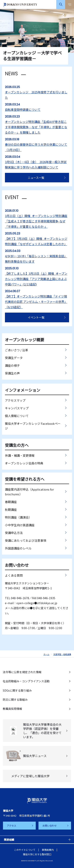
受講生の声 (12, 373)
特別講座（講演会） (18, 517)
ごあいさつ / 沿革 (16, 350)
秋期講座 (11, 510)
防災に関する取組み (15, 700)
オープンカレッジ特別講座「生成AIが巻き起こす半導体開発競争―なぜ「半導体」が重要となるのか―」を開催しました (36, 127)
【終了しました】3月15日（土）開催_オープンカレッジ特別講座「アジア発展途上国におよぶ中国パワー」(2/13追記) (36, 279)
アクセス (12, 825)
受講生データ (14, 358)
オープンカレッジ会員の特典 (24, 463)
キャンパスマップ (17, 408)
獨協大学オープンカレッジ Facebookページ (33, 426)
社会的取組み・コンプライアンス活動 (26, 681)
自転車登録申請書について (23, 110)
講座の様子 (12, 365)
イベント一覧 (36, 317)
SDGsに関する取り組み (17, 690)
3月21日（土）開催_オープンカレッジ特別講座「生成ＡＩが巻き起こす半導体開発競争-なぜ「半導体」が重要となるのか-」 (36, 221)
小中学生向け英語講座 (20, 525)
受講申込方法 (14, 533)
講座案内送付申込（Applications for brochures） (29, 492)
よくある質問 (14, 575)
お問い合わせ (50, 825)
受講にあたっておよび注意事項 (26, 540)
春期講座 (11, 502)
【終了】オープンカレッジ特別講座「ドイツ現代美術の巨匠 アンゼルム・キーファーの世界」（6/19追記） (36, 302)
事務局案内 (48, 850)
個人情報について (17, 416)
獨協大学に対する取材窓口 (37, 854)
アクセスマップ (15, 400)
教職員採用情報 (12, 709)
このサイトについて (25, 850)
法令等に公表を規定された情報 (22, 672)
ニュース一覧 (36, 178)
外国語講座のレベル (18, 548)
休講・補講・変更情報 (20, 455)
